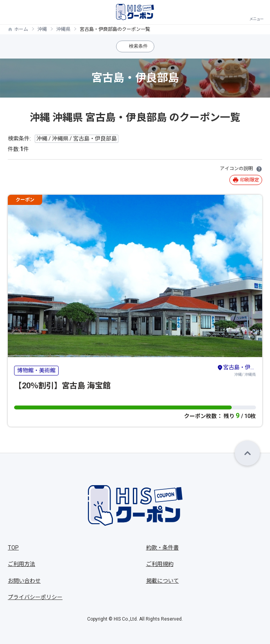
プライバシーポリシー (35, 597)
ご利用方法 (21, 564)
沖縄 (42, 29)
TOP (13, 548)
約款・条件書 (163, 548)
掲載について (163, 581)
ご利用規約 (160, 564)
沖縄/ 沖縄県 (236, 370)
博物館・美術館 (36, 370)
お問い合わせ (24, 581)
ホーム (21, 29)
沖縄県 (63, 29)
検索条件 (138, 46)
